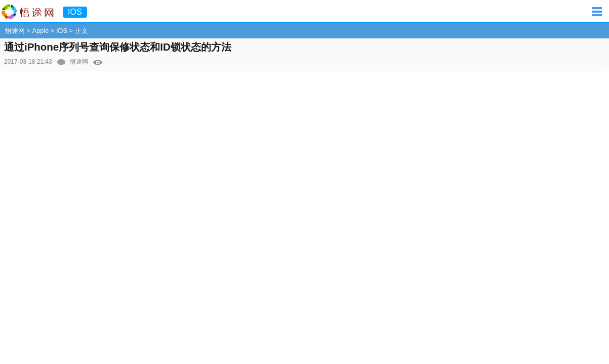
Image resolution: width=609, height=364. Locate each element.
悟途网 (15, 31)
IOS (62, 31)
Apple (41, 31)
